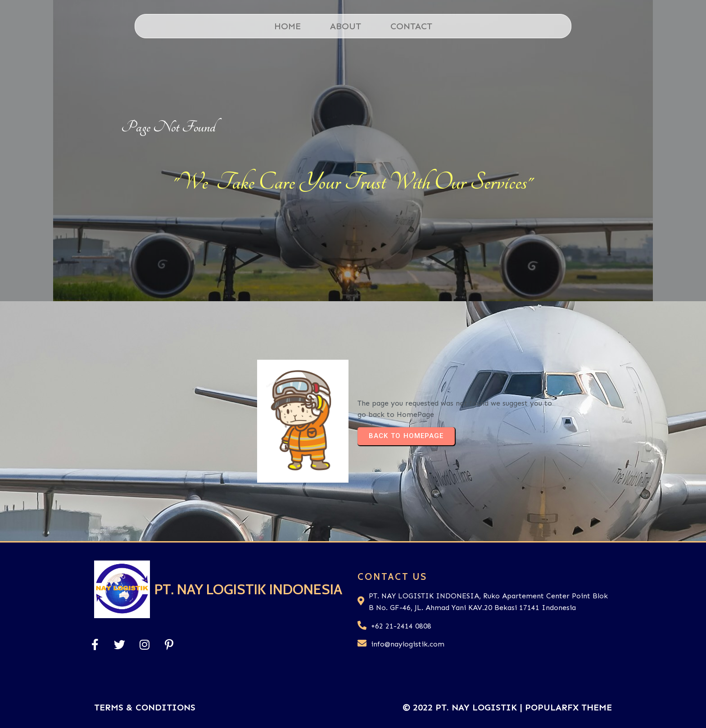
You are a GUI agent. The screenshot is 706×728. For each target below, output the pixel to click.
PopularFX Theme (568, 707)
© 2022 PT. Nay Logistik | (464, 707)
